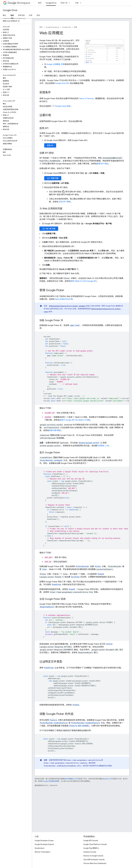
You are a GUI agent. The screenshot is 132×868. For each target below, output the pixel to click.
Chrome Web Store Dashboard (95, 863)
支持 (38, 15)
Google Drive (10, 10)
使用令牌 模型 (55, 430)
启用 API (50, 145)
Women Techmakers (42, 852)
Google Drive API (62, 83)
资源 (77, 3)
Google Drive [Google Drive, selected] (51, 3)
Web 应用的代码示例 (64, 299)
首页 (40, 3)
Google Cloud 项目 (63, 106)
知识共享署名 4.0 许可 (72, 779)
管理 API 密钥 (102, 164)
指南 (76, 27)
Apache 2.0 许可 (108, 779)
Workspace (19, 3)
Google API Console (91, 841)
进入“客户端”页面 (49, 229)
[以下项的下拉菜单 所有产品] (70, 3)
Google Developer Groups (44, 841)
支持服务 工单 (103, 446)
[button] (15, 32)
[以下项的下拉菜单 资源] (81, 3)
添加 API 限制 (65, 202)
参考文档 (21, 15)
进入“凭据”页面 (53, 178)
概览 (5, 15)
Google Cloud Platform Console (95, 844)
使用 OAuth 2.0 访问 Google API (83, 281)
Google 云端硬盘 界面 (56, 64)
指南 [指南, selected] (12, 15)
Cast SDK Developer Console (94, 860)
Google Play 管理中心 (91, 848)
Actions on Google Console (93, 856)
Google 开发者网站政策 (51, 781)
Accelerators (40, 848)
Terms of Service (86, 98)
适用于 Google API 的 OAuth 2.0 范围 (75, 420)
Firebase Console (90, 852)
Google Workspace (52, 27)
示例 (31, 15)
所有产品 (64, 3)
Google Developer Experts (44, 844)
